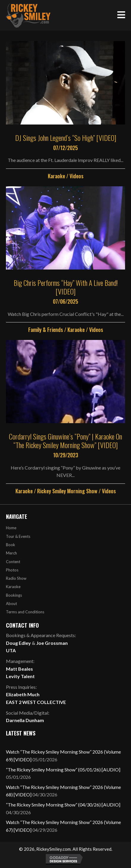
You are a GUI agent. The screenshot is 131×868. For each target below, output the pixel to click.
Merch (11, 553)
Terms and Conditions (25, 612)
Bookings (14, 595)
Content (13, 562)
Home (11, 528)
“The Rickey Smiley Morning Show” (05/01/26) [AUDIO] (63, 769)
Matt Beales (19, 669)
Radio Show (16, 578)
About (11, 604)
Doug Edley (18, 643)
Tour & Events (18, 536)
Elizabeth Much (23, 694)
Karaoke (56, 176)
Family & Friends (46, 330)
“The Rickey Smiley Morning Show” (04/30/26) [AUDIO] (63, 805)
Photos (12, 570)
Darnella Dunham (25, 720)
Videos (76, 176)
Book (11, 545)
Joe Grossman (52, 643)
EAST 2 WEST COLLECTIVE (36, 702)
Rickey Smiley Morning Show (67, 491)
